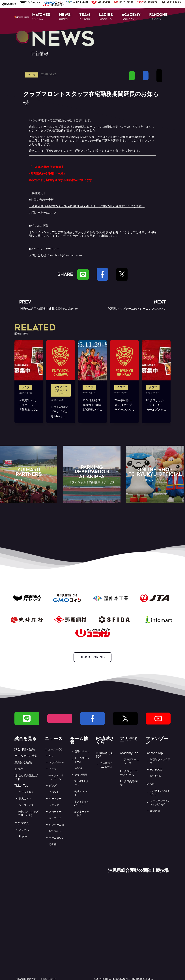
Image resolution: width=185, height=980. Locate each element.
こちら (53, 213)
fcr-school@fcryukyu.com (65, 255)
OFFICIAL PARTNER (92, 657)
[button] (41, 17)
